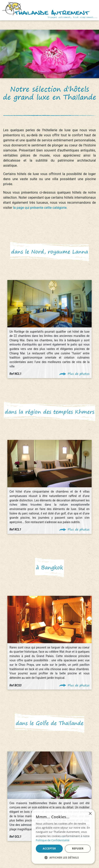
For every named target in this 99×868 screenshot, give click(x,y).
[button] (63, 857)
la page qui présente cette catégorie (40, 208)
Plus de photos (79, 374)
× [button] (90, 814)
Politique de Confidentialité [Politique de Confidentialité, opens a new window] (53, 840)
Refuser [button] (78, 849)
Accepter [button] (49, 849)
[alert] (63, 837)
